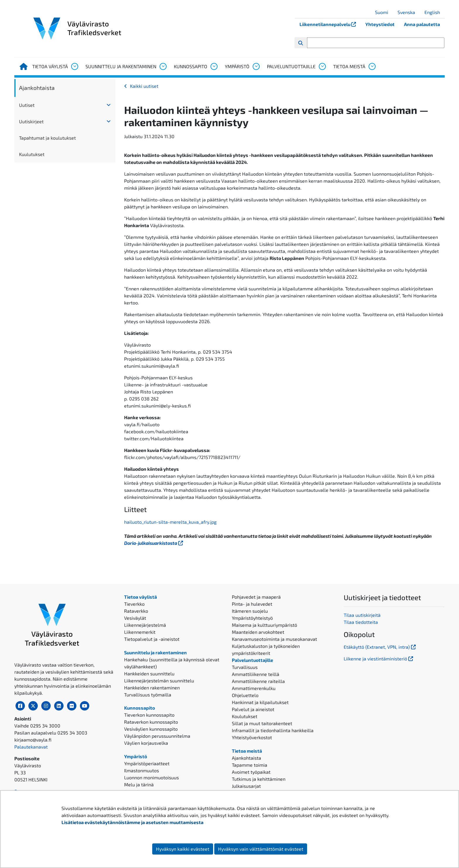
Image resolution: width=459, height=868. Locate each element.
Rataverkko (136, 611)
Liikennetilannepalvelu (330, 24)
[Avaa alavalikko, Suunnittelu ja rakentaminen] (163, 66)
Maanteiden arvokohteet (258, 632)
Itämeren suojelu (250, 611)
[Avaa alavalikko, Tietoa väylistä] (74, 66)
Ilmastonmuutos (142, 770)
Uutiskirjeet (31, 121)
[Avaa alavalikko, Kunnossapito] (214, 66)
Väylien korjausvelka (146, 743)
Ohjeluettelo (245, 695)
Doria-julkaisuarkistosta (154, 543)
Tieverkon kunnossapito (149, 715)
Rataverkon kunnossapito (151, 722)
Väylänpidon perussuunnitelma (157, 736)
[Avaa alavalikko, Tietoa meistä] (372, 66)
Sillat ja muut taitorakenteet (262, 723)
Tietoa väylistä (50, 66)
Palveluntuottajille (291, 66)
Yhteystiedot (380, 24)
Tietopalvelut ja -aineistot (152, 639)
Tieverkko (134, 604)
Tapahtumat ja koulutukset (47, 138)
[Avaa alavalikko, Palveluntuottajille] (322, 66)
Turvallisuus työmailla (148, 695)
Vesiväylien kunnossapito (151, 729)
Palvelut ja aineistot (253, 709)
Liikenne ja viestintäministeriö (379, 659)
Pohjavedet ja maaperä (256, 597)
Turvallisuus (245, 667)
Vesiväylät (135, 618)
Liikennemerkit (140, 632)
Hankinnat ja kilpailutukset (260, 702)
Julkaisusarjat (246, 786)
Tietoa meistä (349, 66)
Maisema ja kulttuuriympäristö (264, 625)
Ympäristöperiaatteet (147, 763)
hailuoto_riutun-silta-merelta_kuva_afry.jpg (170, 522)
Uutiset (27, 105)
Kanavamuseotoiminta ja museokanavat (274, 639)
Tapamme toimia (250, 765)
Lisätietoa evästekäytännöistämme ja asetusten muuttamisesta (132, 822)
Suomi (384, 12)
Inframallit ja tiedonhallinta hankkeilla (273, 730)
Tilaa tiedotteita (361, 622)
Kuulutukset (32, 154)
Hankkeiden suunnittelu (149, 673)
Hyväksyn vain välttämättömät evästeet (261, 849)
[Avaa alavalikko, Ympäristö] (256, 66)
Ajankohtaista (37, 88)
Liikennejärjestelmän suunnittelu (159, 680)
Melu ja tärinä (139, 784)
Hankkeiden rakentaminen (152, 688)
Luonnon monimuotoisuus (151, 777)
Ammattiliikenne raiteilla (258, 681)
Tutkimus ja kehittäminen (259, 779)
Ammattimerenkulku (254, 688)
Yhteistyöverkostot (252, 737)
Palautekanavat (31, 747)
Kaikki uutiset (144, 86)
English (434, 12)
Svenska (409, 12)
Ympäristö (237, 66)
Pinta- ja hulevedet (252, 604)
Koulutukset (245, 716)
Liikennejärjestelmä (145, 625)
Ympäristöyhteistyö (252, 618)
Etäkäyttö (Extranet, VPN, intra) (380, 647)
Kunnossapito (191, 66)
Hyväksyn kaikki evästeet (183, 849)
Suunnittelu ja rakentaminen (121, 66)
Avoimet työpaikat (251, 772)
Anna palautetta (422, 24)
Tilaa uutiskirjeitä (362, 615)
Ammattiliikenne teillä (256, 674)
